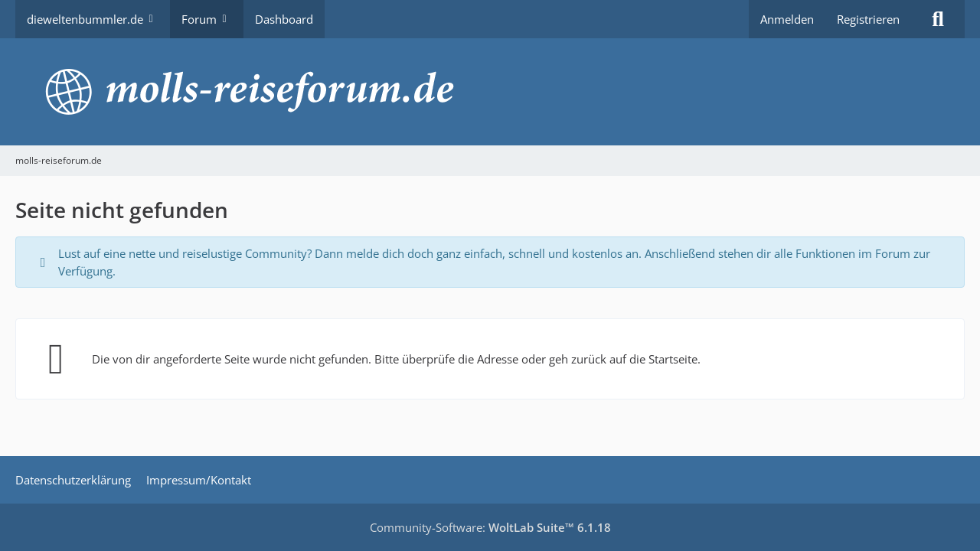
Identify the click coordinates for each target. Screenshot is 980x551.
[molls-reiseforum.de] (490, 92)
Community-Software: (490, 527)
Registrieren (868, 19)
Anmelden (787, 19)
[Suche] (938, 19)
